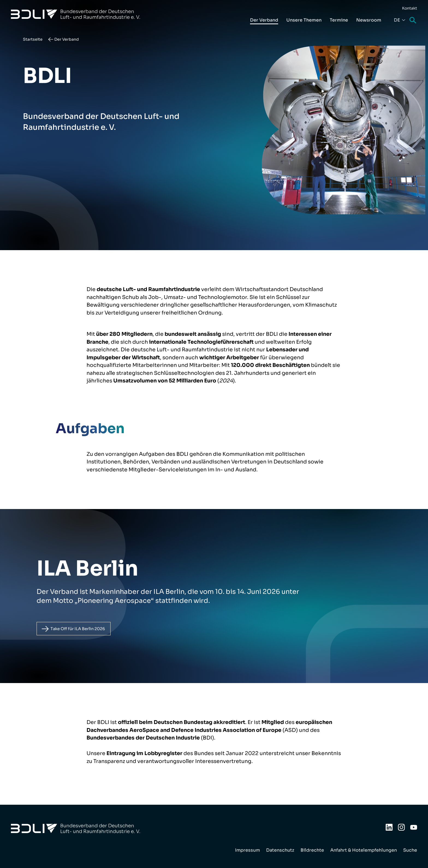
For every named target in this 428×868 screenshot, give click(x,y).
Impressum (247, 850)
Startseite (33, 39)
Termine (339, 20)
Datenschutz (280, 850)
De (397, 20)
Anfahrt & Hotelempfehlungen (364, 850)
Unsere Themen (304, 20)
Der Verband (264, 20)
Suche (413, 21)
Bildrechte (312, 850)
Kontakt (410, 8)
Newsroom (369, 20)
